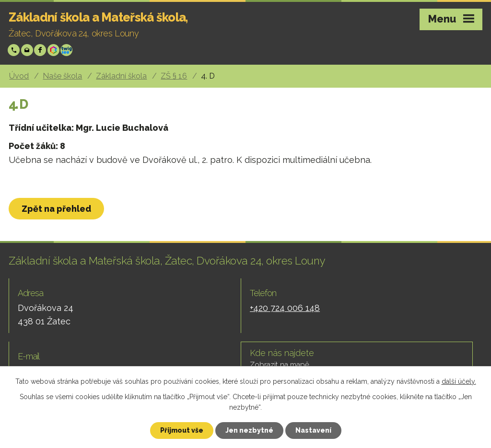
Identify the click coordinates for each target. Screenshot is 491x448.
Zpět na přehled (56, 209)
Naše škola (62, 76)
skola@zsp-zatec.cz (28, 50)
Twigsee (67, 50)
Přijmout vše (182, 430)
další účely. (459, 381)
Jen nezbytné (249, 430)
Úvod (19, 76)
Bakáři (54, 50)
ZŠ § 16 (174, 76)
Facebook (41, 50)
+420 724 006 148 (15, 50)
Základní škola (121, 76)
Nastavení (313, 430)
